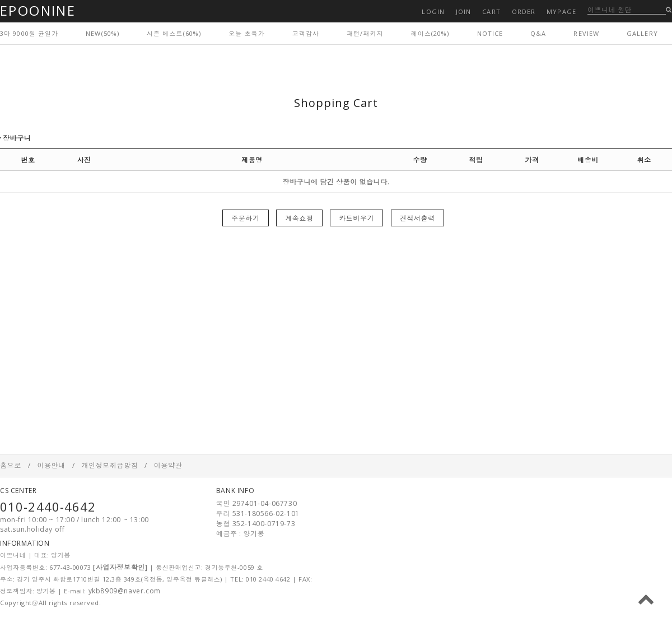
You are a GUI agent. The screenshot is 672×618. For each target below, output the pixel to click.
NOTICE (490, 33)
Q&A (538, 33)
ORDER (524, 11)
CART (491, 11)
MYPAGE (561, 11)
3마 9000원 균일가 (29, 33)
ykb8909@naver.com (125, 591)
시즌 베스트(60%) (174, 33)
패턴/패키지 (365, 33)
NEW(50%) (102, 33)
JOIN (463, 11)
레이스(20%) (430, 33)
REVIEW (586, 33)
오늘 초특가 (247, 33)
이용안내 (51, 465)
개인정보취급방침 (109, 465)
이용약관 (168, 465)
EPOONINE (38, 10)
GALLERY (642, 33)
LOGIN (433, 11)
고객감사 (306, 33)
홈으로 (11, 465)
